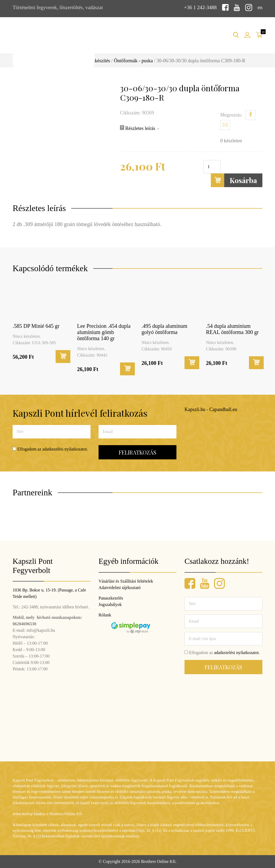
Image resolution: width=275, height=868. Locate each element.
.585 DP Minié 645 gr (36, 326)
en (260, 7)
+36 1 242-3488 (200, 7)
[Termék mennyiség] (212, 167)
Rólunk (105, 615)
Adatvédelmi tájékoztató (120, 588)
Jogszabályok (110, 604)
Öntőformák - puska (133, 61)
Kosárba (234, 180)
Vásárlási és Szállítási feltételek (126, 581)
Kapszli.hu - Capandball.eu (211, 409)
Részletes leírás (140, 128)
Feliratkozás (137, 452)
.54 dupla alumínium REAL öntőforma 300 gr (232, 329)
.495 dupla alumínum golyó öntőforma (164, 329)
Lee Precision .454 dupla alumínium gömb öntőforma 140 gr (104, 332)
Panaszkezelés (111, 598)
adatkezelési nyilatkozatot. (65, 449)
